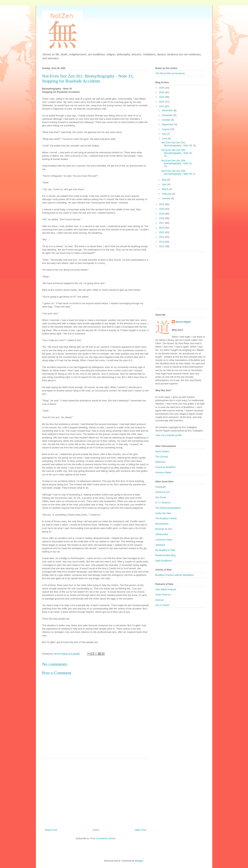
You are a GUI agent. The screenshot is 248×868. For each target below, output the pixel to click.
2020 (162, 209)
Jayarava (160, 545)
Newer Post (51, 830)
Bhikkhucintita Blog (166, 555)
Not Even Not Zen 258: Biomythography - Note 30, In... (179, 172)
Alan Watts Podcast (166, 589)
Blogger (139, 861)
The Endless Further (166, 518)
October (166, 120)
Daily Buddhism (164, 561)
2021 (162, 204)
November (168, 115)
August (166, 129)
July (164, 134)
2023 (162, 102)
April (165, 184)
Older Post (140, 830)
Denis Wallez (162, 451)
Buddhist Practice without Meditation (175, 575)
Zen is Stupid (162, 605)
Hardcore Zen (163, 492)
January (166, 198)
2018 (162, 218)
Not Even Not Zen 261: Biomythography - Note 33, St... (179, 144)
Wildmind (160, 462)
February (167, 194)
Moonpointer (162, 524)
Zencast (160, 600)
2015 (162, 232)
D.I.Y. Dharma (163, 503)
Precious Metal (163, 472)
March (166, 189)
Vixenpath (161, 487)
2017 (162, 223)
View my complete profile (169, 435)
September (168, 124)
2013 (162, 242)
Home (96, 830)
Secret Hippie (183, 322)
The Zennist (162, 457)
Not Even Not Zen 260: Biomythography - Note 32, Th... (177, 153)
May (164, 180)
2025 (162, 92)
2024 (162, 97)
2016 (162, 228)
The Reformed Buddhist (168, 508)
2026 (162, 88)
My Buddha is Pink (165, 550)
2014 (162, 237)
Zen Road (161, 497)
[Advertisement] (96, 792)
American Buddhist (165, 467)
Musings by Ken (164, 529)
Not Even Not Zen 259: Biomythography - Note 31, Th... (177, 163)
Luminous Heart (164, 540)
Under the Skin (163, 513)
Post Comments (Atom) (103, 838)
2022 (162, 106)
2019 (162, 214)
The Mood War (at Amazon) (170, 73)
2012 (162, 246)
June (165, 138)
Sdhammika (162, 534)
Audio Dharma (163, 595)
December (168, 110)
